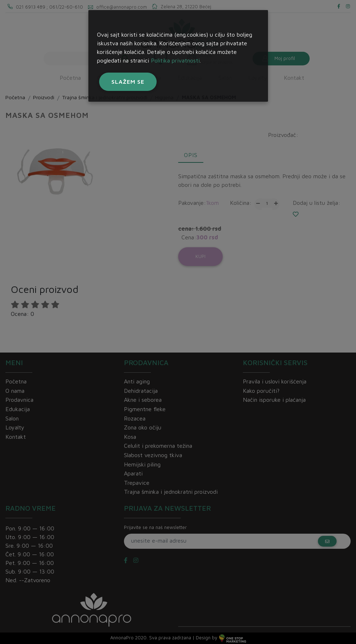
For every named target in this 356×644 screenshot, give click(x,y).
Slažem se (128, 82)
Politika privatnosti (175, 60)
